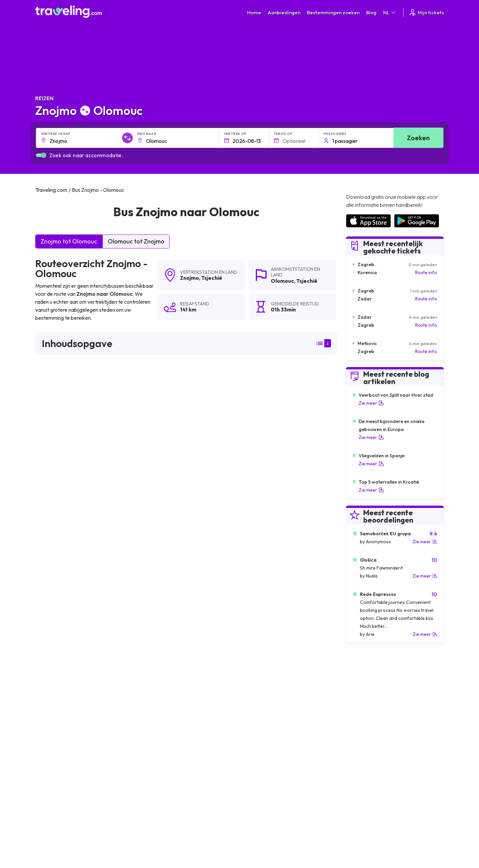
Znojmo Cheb (253, 697)
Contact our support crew (78, 785)
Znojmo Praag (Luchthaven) (269, 685)
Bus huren (355, 778)
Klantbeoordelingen (366, 764)
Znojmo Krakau (155, 663)
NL (390, 12)
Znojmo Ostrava (156, 629)
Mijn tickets (426, 12)
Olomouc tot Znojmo (136, 241)
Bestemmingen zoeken (333, 12)
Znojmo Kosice (254, 663)
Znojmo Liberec (255, 651)
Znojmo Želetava (157, 708)
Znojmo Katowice (157, 640)
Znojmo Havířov (256, 640)
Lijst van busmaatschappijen (374, 771)
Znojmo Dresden (56, 640)
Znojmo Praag (253, 618)
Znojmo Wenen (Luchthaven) (70, 618)
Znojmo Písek (52, 708)
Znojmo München (157, 697)
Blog (371, 12)
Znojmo (189, 278)
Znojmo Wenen (155, 618)
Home (254, 12)
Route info (426, 272)
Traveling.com (96, 837)
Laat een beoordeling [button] (297, 530)
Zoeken (418, 138)
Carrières (355, 757)
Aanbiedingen (284, 12)
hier (62, 471)
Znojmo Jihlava (54, 685)
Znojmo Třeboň (255, 708)
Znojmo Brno (252, 674)
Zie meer (371, 403)
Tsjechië (212, 278)
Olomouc (282, 281)
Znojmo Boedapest (259, 629)
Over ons (151, 764)
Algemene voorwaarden (268, 757)
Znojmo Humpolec (58, 697)
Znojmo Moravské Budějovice (171, 685)
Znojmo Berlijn (53, 629)
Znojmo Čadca (154, 651)
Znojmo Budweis (156, 674)
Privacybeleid (257, 764)
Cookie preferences (264, 771)
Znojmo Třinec (54, 663)
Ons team (151, 771)
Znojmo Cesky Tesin (59, 651)
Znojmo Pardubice (58, 674)
